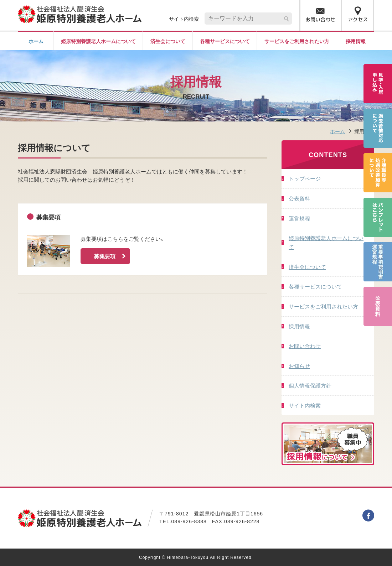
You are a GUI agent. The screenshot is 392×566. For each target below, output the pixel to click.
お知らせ (299, 366)
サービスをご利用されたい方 (297, 41)
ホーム (36, 41)
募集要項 (110, 256)
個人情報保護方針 (310, 385)
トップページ (305, 178)
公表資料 (299, 198)
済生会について (168, 41)
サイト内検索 (305, 405)
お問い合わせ (305, 346)
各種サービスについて (225, 41)
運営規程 (299, 218)
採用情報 (356, 41)
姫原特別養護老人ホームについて (98, 41)
